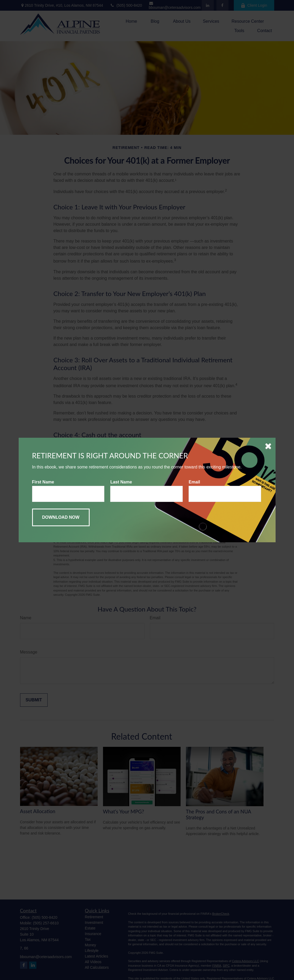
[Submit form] (61, 517)
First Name (43, 482)
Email (194, 482)
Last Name (121, 482)
